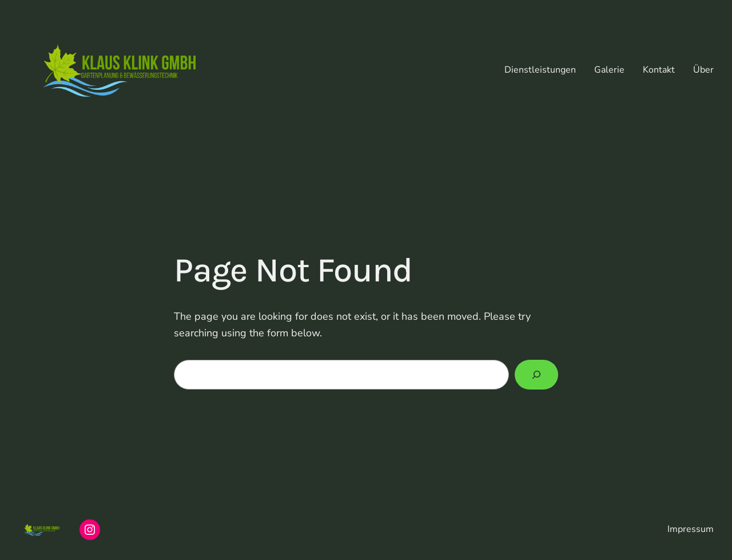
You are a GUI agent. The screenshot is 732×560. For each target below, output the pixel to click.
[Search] (536, 375)
